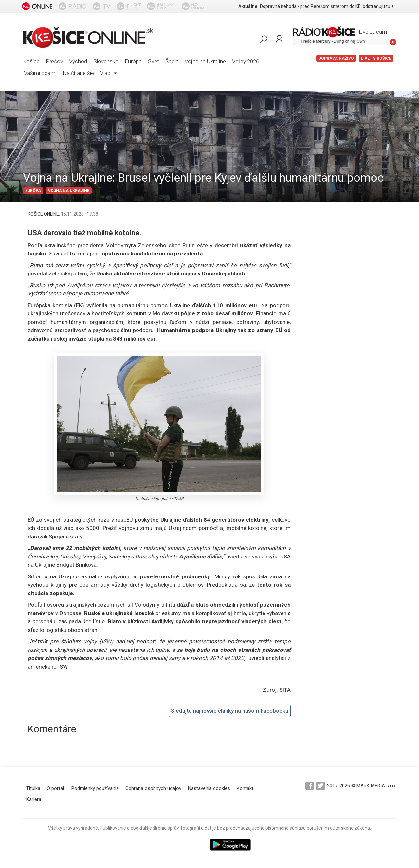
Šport (172, 61)
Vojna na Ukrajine (205, 61)
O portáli (56, 788)
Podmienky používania (95, 788)
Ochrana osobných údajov (153, 788)
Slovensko (106, 61)
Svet (154, 61)
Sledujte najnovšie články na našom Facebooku (230, 711)
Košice (31, 61)
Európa (133, 61)
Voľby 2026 (246, 61)
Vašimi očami (40, 73)
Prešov (54, 61)
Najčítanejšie (78, 73)
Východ (78, 61)
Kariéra (34, 799)
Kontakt (245, 788)
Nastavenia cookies (209, 788)
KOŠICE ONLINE (43, 214)
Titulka (33, 788)
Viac (109, 73)
